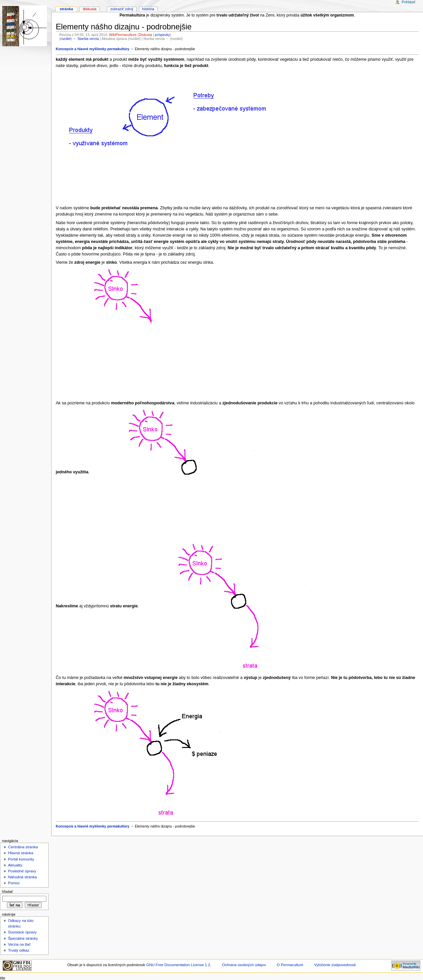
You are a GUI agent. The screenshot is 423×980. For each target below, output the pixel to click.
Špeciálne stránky (23, 938)
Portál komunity (21, 859)
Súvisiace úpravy (22, 932)
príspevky (163, 35)
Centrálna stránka (23, 847)
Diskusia (145, 35)
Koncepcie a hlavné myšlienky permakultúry (93, 49)
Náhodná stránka (22, 877)
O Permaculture (290, 965)
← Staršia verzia (86, 39)
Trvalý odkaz (19, 950)
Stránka (66, 9)
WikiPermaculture (123, 35)
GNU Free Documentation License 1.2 (178, 965)
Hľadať (7, 892)
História (148, 9)
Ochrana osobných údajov (244, 965)
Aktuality (15, 865)
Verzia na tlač (19, 944)
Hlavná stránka (20, 853)
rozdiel (66, 39)
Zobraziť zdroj (122, 9)
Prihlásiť (408, 2)
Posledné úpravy (22, 871)
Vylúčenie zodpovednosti (335, 965)
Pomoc (14, 883)
